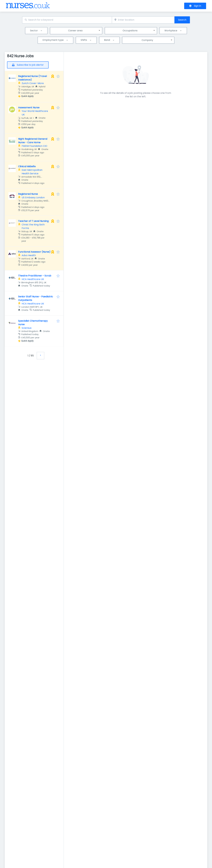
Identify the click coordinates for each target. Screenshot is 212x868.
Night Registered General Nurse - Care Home (33, 141)
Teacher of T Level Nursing (33, 221)
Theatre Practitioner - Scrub (35, 276)
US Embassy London (33, 197)
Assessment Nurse (29, 108)
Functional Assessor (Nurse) (34, 252)
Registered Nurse (28, 194)
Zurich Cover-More (33, 83)
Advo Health (29, 255)
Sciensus (27, 328)
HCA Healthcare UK (33, 279)
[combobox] (67, 20)
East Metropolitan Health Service (32, 172)
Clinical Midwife (27, 166)
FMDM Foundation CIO (34, 146)
